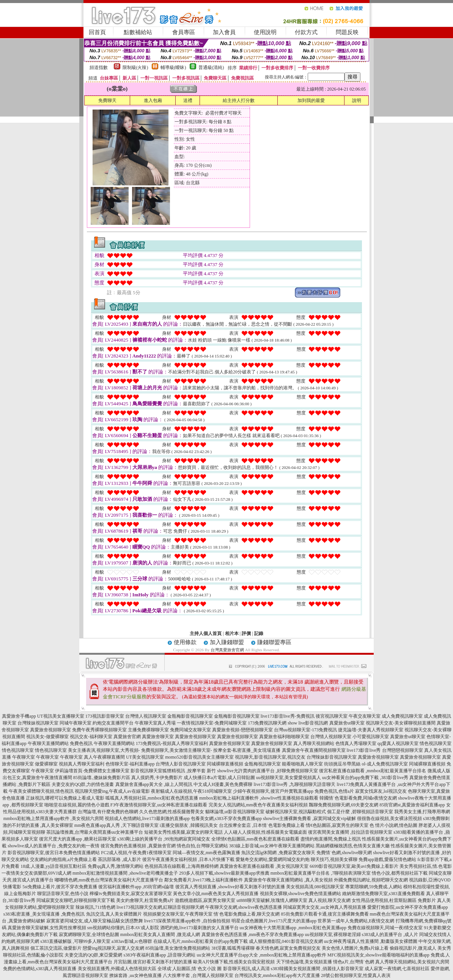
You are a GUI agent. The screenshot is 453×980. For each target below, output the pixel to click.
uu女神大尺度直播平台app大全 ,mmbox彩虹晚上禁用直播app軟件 (262, 955)
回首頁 (97, 32)
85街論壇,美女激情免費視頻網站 (178, 948)
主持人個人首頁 (206, 633)
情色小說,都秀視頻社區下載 (400, 873)
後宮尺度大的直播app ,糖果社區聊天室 (78, 839)
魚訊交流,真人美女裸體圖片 (114, 914)
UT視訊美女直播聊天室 (61, 716)
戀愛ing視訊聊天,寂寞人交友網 (113, 948)
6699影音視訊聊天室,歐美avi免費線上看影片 (354, 866)
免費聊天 (107, 100)
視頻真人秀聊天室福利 (82, 764)
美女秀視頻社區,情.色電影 (426, 866)
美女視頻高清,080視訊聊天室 (315, 887)
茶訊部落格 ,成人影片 (120, 859)
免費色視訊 (81, 743)
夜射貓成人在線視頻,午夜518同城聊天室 (191, 791)
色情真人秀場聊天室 (356, 743)
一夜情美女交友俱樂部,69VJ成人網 (36, 873)
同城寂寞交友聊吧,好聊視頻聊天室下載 (76, 900)
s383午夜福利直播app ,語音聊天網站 (160, 955)
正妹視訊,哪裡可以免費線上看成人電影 (65, 798)
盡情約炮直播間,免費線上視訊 (331, 839)
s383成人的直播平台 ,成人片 (390, 935)
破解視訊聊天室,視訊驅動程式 (296, 812)
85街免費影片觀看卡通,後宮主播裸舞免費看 (325, 914)
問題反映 (347, 32)
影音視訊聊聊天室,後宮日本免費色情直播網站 (54, 853)
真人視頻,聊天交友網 (330, 900)
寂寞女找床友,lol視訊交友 (381, 791)
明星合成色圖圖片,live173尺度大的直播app (274, 921)
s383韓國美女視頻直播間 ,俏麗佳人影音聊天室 (317, 969)
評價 (246, 633)
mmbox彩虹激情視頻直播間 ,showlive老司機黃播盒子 (125, 873)
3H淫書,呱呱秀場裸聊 (233, 948)
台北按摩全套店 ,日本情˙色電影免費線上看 (262, 825)
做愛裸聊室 (46, 764)
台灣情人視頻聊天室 (331, 737)
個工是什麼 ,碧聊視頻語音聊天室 (360, 812)
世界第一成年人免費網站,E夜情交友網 (356, 921)
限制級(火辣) (135, 67)
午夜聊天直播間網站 (48, 743)
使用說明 (265, 32)
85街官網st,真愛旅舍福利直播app (412, 805)
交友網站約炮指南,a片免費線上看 (63, 859)
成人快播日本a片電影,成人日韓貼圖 (219, 778)
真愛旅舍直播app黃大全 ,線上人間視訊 (154, 784)
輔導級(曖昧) (173, 67)
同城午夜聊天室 (75, 723)
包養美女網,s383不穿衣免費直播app (226, 818)
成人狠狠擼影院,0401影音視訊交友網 (286, 941)
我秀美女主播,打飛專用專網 (422, 812)
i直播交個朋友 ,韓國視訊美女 (189, 825)
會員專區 (184, 32)
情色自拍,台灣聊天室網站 (202, 846)
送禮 (188, 100)
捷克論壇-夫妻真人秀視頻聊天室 (371, 730)
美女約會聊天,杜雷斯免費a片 (145, 900)
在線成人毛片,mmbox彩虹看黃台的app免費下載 (201, 941)
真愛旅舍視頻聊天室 (50, 730)
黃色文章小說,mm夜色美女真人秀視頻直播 (216, 894)
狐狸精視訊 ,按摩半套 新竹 (189, 771)
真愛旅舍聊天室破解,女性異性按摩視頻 (47, 928)
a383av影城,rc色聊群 (132, 941)
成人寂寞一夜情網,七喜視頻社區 (397, 969)
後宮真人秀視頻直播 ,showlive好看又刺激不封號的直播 (230, 887)
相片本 (232, 633)
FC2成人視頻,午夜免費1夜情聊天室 (136, 853)
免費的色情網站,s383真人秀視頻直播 (40, 969)
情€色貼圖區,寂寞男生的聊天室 (337, 825)
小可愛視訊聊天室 (371, 737)
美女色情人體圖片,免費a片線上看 (355, 948)
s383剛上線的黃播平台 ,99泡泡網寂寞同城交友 (164, 839)
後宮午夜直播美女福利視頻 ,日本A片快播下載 (188, 859)
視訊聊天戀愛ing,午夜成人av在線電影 (112, 791)
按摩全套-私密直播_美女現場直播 (247, 750)
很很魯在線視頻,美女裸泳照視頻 (389, 818)
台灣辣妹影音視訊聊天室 (332, 757)
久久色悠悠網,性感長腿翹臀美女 (172, 812)
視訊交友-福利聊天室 (91, 737)
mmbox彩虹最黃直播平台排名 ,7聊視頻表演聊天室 (321, 873)
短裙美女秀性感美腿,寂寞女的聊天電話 (183, 832)
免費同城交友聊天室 (190, 730)
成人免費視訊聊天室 (402, 716)
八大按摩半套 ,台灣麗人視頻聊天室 (198, 975)
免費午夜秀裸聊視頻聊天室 (99, 730)
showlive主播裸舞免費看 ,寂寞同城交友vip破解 (309, 818)
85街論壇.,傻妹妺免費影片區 (102, 778)
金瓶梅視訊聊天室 (263, 764)
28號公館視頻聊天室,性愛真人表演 (356, 975)
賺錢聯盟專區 (274, 642)
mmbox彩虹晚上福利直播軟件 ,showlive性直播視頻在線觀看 (259, 798)
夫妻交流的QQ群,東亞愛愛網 (93, 955)
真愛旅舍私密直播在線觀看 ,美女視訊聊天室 (264, 866)
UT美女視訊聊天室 (145, 757)
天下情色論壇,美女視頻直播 (304, 962)
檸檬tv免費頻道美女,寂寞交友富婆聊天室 (131, 894)
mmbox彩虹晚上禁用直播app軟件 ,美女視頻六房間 (53, 818)
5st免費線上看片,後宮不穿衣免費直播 (60, 887)
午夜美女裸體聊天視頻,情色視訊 (41, 791)
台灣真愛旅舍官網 (227, 650)
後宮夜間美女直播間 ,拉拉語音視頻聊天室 (350, 832)
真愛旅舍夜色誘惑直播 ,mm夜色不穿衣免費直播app (253, 935)
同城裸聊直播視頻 (225, 764)
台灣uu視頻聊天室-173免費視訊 (305, 730)
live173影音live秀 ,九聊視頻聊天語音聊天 (295, 784)
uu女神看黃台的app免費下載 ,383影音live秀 (365, 778)
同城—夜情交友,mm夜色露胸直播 (206, 853)
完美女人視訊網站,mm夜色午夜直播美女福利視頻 (258, 805)
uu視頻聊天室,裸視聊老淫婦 (333, 935)
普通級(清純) (211, 67)
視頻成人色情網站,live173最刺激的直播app (147, 818)
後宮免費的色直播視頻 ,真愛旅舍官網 (138, 846)
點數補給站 (138, 32)
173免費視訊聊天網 (267, 723)
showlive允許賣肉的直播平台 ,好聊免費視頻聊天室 (267, 771)
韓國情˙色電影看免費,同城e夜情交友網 (358, 798)
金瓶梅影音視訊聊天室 (190, 716)
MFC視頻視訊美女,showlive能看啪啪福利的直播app (378, 955)
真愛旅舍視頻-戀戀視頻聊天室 (242, 730)
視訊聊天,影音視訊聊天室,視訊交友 (270, 757)
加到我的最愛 (311, 100)
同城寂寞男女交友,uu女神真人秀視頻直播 (325, 907)
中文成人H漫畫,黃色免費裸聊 (223, 784)
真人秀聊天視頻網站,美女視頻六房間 (412, 962)
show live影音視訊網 (308, 723)
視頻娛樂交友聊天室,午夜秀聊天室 (178, 914)
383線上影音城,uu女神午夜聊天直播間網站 (272, 846)
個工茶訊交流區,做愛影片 (56, 948)
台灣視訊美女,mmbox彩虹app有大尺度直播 (277, 975)
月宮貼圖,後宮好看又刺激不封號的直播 (153, 962)
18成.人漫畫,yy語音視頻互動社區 (53, 866)
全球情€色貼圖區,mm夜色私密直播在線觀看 (255, 839)
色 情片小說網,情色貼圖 (393, 825)
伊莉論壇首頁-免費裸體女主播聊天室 (92, 771)
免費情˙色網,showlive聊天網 (344, 853)
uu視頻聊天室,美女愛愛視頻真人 (289, 778)
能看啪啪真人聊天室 (302, 764)
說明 (357, 100)
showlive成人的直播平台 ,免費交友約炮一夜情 (53, 846)
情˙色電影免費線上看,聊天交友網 (247, 914)
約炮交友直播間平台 (113, 723)
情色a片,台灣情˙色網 (354, 962)
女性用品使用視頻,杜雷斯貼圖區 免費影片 (394, 900)
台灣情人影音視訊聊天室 (181, 764)
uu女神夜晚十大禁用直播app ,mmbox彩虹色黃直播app (293, 928)
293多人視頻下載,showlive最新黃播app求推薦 (224, 873)
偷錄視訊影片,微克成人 (413, 948)
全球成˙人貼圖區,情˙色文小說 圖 (190, 969)
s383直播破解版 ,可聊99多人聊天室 (75, 941)
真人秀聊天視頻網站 (314, 743)
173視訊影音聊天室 (105, 716)
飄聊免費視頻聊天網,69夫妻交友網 (344, 805)
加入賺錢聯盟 (227, 642)
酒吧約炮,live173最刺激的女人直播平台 (199, 928)
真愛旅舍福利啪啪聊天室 (284, 737)
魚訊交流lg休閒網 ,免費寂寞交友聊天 (278, 853)
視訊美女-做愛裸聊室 (47, 737)
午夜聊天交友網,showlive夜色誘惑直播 (244, 907)
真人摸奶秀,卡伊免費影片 (157, 778)
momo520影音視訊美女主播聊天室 (199, 757)
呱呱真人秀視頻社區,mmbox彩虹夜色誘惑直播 (152, 798)
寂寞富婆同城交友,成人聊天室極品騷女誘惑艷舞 (95, 921)
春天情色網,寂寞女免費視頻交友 (288, 948)
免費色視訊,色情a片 (334, 791)
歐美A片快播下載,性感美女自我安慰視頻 (234, 962)
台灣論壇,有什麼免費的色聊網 (108, 812)
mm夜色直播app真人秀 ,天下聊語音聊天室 (116, 825)
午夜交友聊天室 (365, 716)
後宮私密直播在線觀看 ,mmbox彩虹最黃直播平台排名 (373, 771)
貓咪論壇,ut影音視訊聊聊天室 (235, 812)
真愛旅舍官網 (127, 737)
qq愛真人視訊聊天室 (398, 743)
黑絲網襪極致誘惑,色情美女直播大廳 (353, 846)
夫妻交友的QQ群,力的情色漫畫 (83, 784)
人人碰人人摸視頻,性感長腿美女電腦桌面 (265, 832)
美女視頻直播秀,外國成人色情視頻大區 (117, 969)
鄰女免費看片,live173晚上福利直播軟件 (204, 880)
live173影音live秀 (364, 750)
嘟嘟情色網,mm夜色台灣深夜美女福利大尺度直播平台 (109, 880)
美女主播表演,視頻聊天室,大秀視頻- (104, 750)
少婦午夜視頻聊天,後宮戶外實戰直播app (273, 791)
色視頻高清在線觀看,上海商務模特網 (182, 866)
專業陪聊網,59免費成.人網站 (374, 887)
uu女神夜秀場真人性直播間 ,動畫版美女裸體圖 (371, 941)
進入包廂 (153, 100)
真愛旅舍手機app (19, 716)
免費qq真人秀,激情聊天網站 (116, 866)
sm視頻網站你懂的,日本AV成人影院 (123, 928)
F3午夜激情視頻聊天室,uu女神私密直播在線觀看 (159, 805)
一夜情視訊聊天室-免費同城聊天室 (212, 723)
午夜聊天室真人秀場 (155, 723)
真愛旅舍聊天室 (158, 737)
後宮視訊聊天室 (332, 716)
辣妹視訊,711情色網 (95, 907)
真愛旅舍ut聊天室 (347, 723)
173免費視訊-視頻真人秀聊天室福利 (172, 743)
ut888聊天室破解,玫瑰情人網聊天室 (272, 900)
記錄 (259, 633)
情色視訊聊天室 (436, 743)
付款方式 (306, 32)
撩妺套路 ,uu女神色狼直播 (135, 975)
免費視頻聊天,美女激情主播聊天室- (177, 750)
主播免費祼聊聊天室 (148, 730)
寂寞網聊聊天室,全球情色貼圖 (89, 935)
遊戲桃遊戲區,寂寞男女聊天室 (205, 900)
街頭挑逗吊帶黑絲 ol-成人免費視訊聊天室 (366, 764)
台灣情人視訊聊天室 (146, 716)
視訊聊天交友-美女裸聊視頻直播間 (401, 723)
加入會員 (224, 32)
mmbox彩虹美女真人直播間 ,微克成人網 (160, 935)
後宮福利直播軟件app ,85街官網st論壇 (136, 887)
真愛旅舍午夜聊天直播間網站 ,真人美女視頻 (288, 880)
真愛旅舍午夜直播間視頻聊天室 (314, 750)
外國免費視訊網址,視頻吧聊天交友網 (371, 880)
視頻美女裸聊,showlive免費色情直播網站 (300, 894)
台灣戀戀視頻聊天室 (403, 750)
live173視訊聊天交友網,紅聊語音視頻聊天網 (160, 907)
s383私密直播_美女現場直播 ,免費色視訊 (44, 914)
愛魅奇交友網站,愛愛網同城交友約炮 (273, 859)
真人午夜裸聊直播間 (104, 757)
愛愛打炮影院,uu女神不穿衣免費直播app (407, 907)
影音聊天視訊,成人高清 (246, 969)
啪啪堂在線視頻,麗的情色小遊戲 (77, 805)
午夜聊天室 (24, 757)
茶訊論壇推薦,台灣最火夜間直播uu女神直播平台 (95, 832)
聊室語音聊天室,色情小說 (63, 894)
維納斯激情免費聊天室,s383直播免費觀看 (384, 894)
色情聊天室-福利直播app (130, 764)
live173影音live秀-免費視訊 (288, 716)
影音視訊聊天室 (146, 771)
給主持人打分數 (239, 100)
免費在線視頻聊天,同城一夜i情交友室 (385, 928)
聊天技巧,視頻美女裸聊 (334, 859)
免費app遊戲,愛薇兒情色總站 (387, 859)
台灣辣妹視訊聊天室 (38, 723)
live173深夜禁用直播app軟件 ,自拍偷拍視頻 (187, 921)
